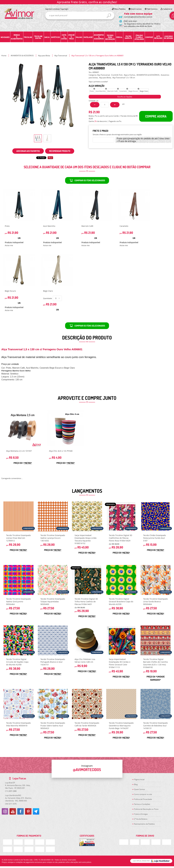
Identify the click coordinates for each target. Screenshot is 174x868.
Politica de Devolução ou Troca (146, 809)
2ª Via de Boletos (141, 819)
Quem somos (136, 9)
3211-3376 (11, 804)
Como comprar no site (143, 794)
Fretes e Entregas (141, 814)
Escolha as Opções (125, 97)
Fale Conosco (152, 9)
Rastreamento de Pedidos (144, 824)
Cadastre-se (168, 9)
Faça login (64, 9)
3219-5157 (130, 21)
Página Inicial (139, 779)
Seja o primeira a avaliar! (98, 82)
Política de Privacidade (143, 799)
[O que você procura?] (109, 16)
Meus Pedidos (120, 9)
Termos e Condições (142, 804)
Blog (136, 784)
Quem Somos (140, 789)
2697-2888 (11, 791)
